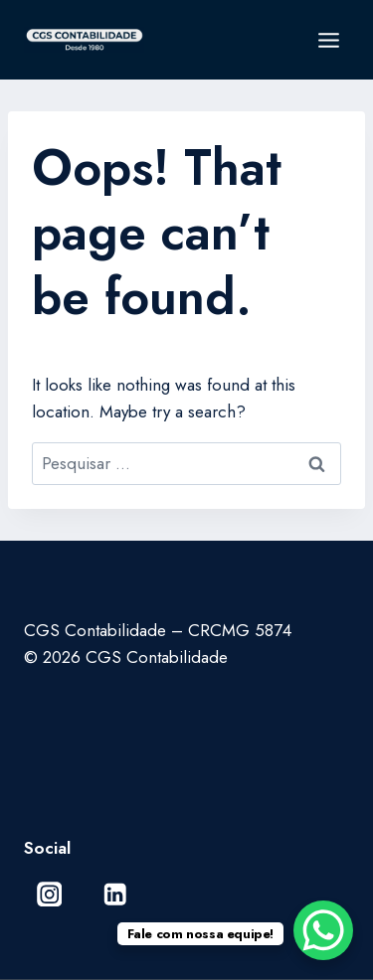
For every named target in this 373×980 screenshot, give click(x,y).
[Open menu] (328, 40)
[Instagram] (49, 894)
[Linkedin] (115, 894)
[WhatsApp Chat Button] (323, 930)
